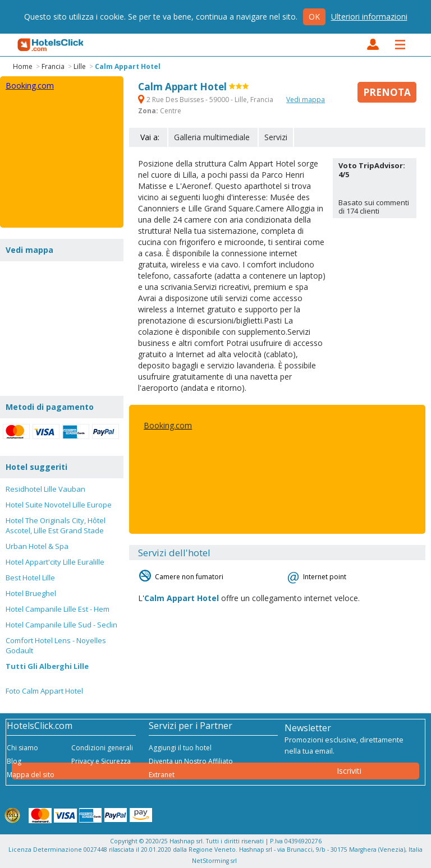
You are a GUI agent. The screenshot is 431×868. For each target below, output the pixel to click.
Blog (14, 761)
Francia (53, 66)
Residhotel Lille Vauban (45, 489)
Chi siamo (22, 748)
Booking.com (168, 425)
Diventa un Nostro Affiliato (191, 761)
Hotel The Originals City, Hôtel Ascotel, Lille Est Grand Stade (56, 525)
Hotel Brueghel (31, 593)
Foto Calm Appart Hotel (44, 691)
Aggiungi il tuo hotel (180, 748)
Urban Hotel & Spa (37, 546)
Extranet (162, 775)
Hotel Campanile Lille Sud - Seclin (61, 625)
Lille (80, 66)
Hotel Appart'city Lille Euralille (55, 562)
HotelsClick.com (51, 45)
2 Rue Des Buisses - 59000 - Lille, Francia (207, 100)
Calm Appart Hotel (128, 66)
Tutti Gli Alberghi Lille (47, 666)
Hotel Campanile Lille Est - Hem (58, 609)
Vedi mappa (306, 100)
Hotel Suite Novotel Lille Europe (59, 505)
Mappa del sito (31, 775)
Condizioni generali (102, 748)
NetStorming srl (214, 861)
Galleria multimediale (212, 137)
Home (23, 66)
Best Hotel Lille (30, 578)
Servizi (276, 137)
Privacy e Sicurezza (101, 761)
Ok (314, 17)
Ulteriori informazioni (369, 17)
